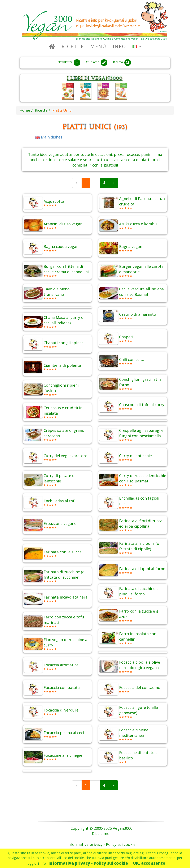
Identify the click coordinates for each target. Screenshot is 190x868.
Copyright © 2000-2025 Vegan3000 (101, 828)
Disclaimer (101, 833)
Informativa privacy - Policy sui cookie (88, 863)
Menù (98, 46)
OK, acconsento (149, 863)
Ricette (73, 46)
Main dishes (49, 137)
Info (120, 46)
